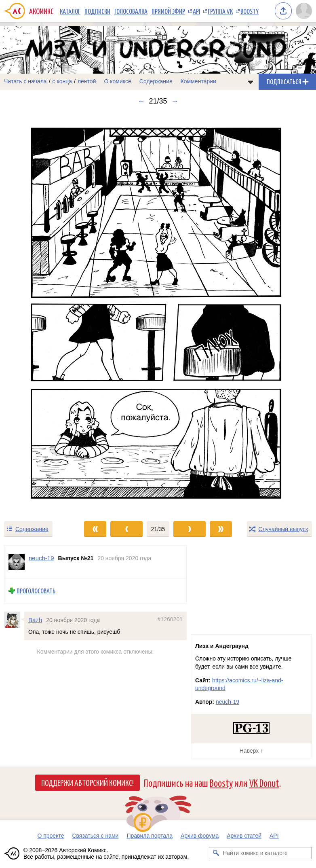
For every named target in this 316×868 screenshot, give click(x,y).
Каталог (70, 11)
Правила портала (150, 836)
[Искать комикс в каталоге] (216, 853)
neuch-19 (228, 702)
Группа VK (220, 11)
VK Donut (264, 782)
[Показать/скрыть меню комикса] (251, 82)
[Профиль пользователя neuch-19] (17, 562)
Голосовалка (131, 11)
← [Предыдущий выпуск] (141, 101)
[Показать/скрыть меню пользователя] (304, 11)
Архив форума (200, 836)
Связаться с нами (95, 836)
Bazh (35, 620)
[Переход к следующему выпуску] (158, 313)
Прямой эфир (168, 11)
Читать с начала (25, 81)
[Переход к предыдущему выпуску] (40, 313)
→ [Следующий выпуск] (175, 101)
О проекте (51, 836)
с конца (62, 81)
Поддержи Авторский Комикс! (87, 782)
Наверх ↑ (251, 751)
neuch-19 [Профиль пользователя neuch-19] (41, 558)
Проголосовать (36, 591)
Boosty (250, 11)
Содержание (156, 81)
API (196, 11)
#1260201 (170, 619)
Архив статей (244, 836)
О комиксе (117, 81)
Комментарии (198, 81)
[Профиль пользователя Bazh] (14, 620)
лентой (87, 81)
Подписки (97, 11)
